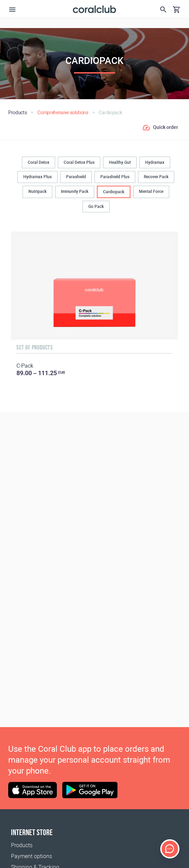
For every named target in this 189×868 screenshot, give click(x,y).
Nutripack (37, 192)
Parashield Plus (115, 177)
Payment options (32, 856)
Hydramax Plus (37, 177)
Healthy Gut (120, 162)
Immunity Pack (75, 192)
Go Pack (96, 207)
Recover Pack (156, 177)
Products (22, 845)
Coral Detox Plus (79, 162)
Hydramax (155, 162)
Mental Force (151, 192)
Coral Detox (39, 162)
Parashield (76, 177)
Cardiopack (114, 192)
